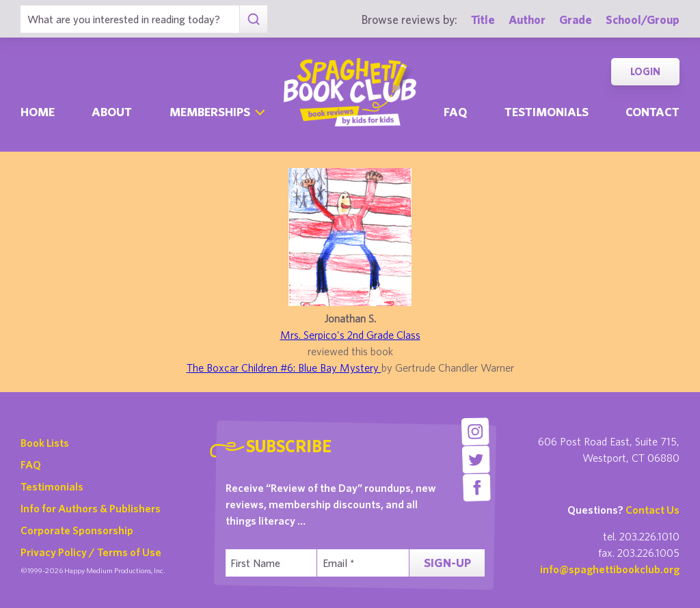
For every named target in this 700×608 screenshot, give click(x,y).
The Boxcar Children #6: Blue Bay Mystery (284, 368)
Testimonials (547, 112)
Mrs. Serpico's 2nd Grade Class (350, 335)
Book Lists (45, 443)
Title (483, 19)
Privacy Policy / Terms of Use (91, 552)
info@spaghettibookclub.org (610, 569)
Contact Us (652, 510)
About (112, 112)
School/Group (643, 19)
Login (645, 71)
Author (527, 19)
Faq (455, 112)
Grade (576, 19)
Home (38, 112)
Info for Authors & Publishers (91, 508)
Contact (652, 112)
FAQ (31, 465)
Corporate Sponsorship (77, 530)
